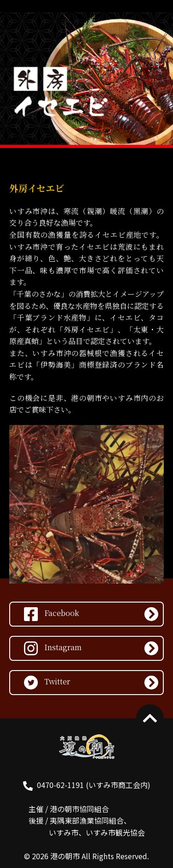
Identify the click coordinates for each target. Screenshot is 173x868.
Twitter (47, 683)
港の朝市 (65, 856)
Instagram (53, 648)
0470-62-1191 (60, 785)
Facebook (51, 614)
